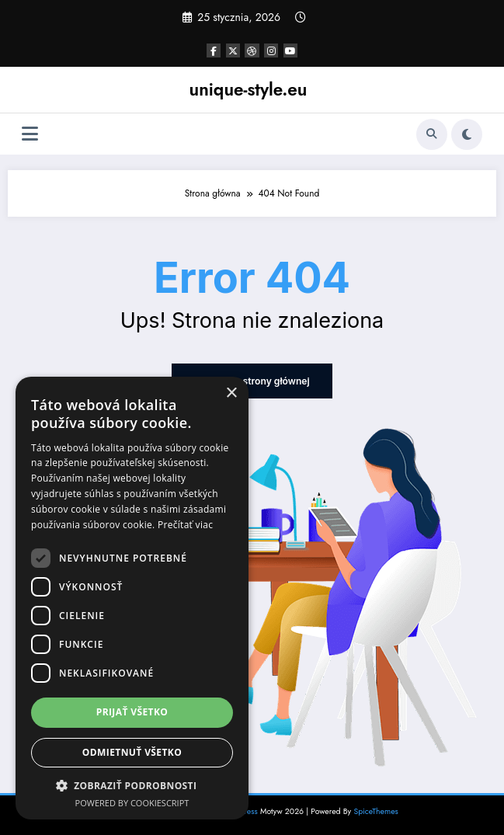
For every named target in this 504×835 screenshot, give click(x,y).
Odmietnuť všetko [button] (132, 752)
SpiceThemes (375, 811)
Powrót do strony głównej (252, 381)
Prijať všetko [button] (132, 712)
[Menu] (30, 134)
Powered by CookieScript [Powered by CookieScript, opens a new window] (132, 803)
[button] (132, 785)
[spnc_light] (467, 134)
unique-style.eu (249, 89)
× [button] (231, 393)
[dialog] (132, 598)
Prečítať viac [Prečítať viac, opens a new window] (185, 525)
